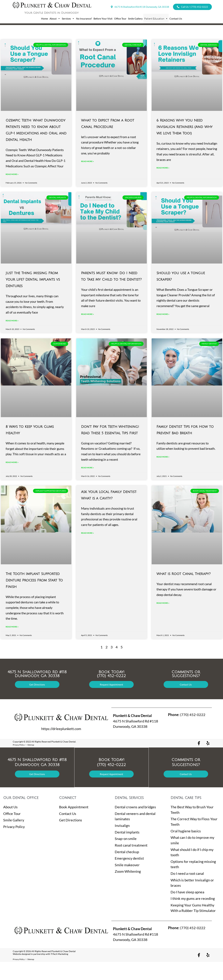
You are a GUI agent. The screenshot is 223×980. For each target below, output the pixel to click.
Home (45, 18)
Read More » (12, 183)
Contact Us (176, 18)
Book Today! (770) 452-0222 (111, 692)
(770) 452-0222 (187, 733)
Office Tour (120, 18)
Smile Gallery (135, 18)
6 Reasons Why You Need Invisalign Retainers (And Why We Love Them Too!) (184, 127)
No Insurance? (84, 18)
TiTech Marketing (59, 972)
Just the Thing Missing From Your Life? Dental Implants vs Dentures (33, 289)
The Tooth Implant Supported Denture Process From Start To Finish (34, 595)
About (55, 19)
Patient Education (156, 19)
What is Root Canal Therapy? (184, 589)
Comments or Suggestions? (186, 692)
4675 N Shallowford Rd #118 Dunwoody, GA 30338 (37, 692)
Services (68, 19)
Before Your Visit (103, 18)
